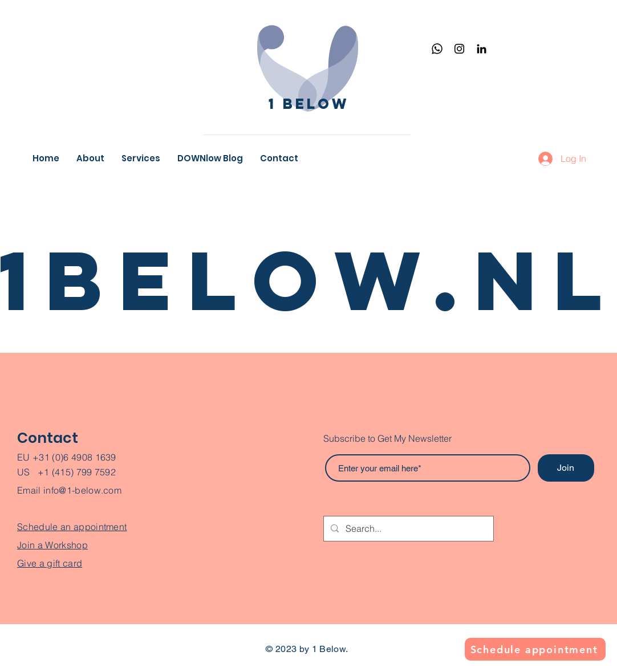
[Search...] (407, 529)
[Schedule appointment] (535, 649)
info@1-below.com (82, 490)
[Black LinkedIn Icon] (482, 49)
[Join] (566, 468)
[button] (141, 158)
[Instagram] (459, 49)
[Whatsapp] (437, 49)
